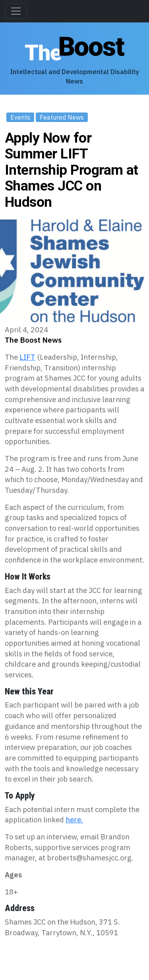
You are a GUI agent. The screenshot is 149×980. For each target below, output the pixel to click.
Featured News (62, 117)
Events (20, 117)
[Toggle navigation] (16, 11)
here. (74, 820)
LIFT (27, 357)
